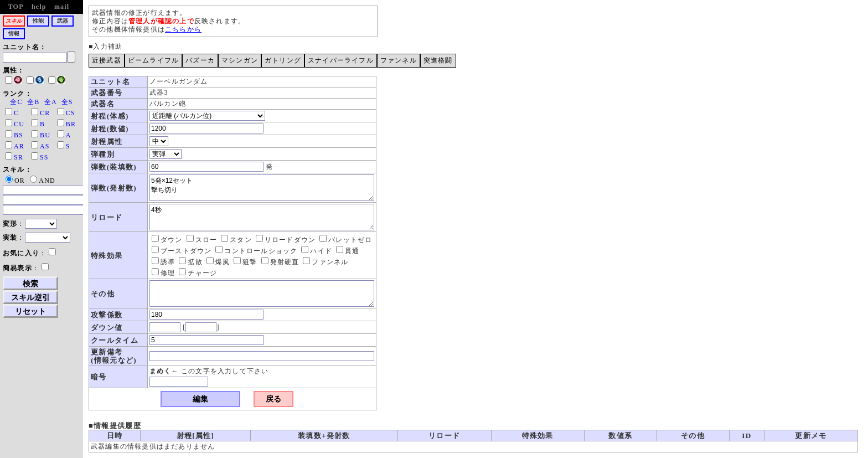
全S (67, 102)
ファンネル (399, 60)
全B (33, 102)
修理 (163, 273)
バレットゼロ (346, 240)
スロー (202, 240)
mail (62, 7)
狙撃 (245, 262)
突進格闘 (438, 60)
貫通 (348, 251)
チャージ (198, 273)
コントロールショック (256, 251)
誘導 (163, 262)
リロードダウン (286, 240)
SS (44, 157)
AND (43, 181)
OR (15, 181)
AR (19, 146)
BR (71, 124)
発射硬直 (280, 262)
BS (19, 135)
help (39, 7)
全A (50, 102)
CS (71, 113)
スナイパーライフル (341, 60)
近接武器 (107, 60)
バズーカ (200, 60)
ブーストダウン (182, 251)
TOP (16, 7)
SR (19, 157)
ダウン (167, 240)
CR (45, 113)
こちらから (183, 29)
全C (16, 102)
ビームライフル (153, 60)
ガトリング (283, 60)
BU (45, 135)
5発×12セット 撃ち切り (262, 188)
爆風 (218, 262)
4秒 (262, 217)
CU (19, 124)
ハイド (317, 251)
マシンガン (240, 60)
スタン (236, 240)
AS (45, 146)
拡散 (190, 262)
